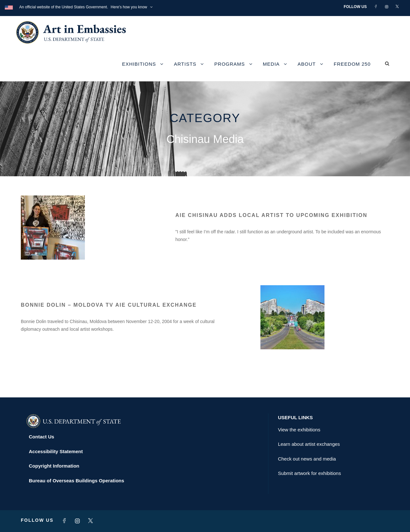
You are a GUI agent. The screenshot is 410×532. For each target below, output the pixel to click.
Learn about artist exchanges (309, 444)
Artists (185, 64)
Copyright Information (54, 466)
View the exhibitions (299, 430)
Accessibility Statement (56, 451)
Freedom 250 (352, 64)
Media (271, 64)
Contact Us (41, 437)
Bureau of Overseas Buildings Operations (77, 481)
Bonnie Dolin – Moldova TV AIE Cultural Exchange (109, 305)
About (307, 64)
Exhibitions (139, 64)
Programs (230, 64)
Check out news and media (307, 459)
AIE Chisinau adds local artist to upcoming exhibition (271, 215)
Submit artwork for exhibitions (310, 473)
